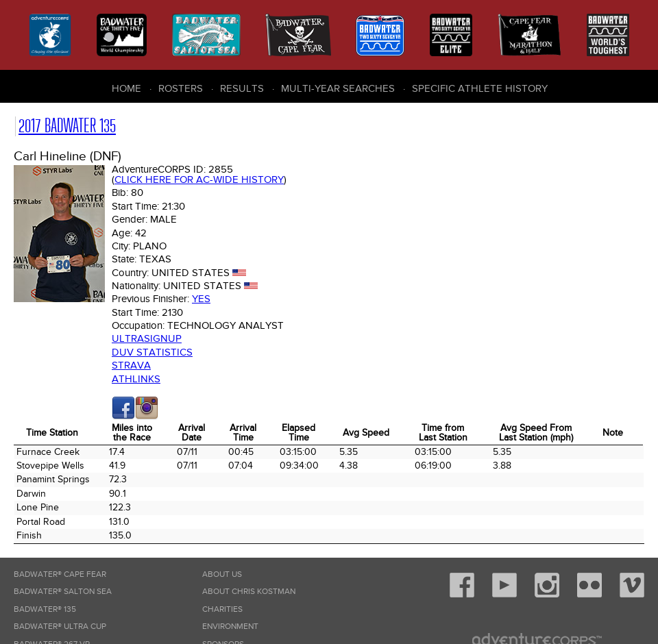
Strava (131, 365)
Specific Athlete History (480, 88)
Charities (222, 609)
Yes (201, 299)
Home (126, 88)
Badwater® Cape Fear (60, 574)
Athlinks (136, 379)
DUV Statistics (152, 352)
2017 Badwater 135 (67, 126)
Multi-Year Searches (338, 88)
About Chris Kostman (249, 592)
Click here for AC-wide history (199, 179)
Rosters (181, 88)
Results (242, 88)
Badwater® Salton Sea (63, 592)
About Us (222, 574)
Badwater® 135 (45, 609)
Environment (230, 627)
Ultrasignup (147, 338)
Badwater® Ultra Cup (60, 627)
